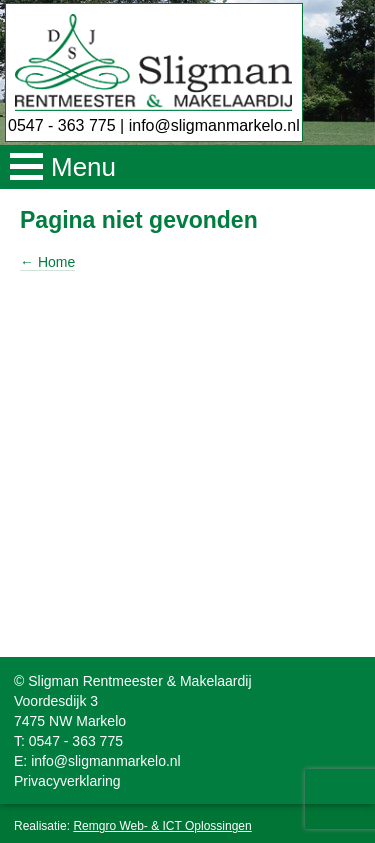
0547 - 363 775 (62, 125)
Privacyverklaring (67, 781)
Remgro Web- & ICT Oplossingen (162, 826)
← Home (47, 262)
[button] (187, 167)
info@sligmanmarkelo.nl (214, 125)
